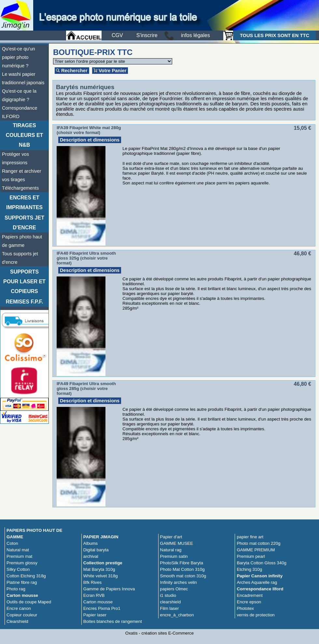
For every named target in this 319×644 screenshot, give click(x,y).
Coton (12, 543)
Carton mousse (22, 595)
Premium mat (19, 556)
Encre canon (19, 608)
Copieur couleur (22, 615)
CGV (117, 35)
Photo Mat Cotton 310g (182, 569)
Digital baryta (96, 550)
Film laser (170, 608)
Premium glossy (22, 563)
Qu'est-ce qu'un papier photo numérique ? (19, 57)
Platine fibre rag (22, 582)
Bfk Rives (92, 582)
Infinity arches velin (179, 582)
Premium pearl (251, 556)
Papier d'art (171, 537)
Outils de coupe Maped (29, 602)
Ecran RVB (94, 595)
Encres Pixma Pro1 (102, 608)
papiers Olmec (174, 589)
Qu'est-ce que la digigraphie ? (19, 95)
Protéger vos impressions (15, 158)
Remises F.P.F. (24, 302)
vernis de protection (256, 615)
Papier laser (95, 615)
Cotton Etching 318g (26, 576)
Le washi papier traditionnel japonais (23, 78)
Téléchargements (20, 188)
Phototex (245, 608)
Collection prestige (103, 563)
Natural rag (171, 550)
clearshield (171, 602)
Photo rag (16, 589)
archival (91, 556)
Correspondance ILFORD (20, 112)
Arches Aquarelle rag (257, 582)
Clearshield (17, 621)
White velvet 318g (101, 576)
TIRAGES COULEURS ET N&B (25, 135)
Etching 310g (249, 569)
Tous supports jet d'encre (20, 258)
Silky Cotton (18, 569)
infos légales (195, 35)
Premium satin (174, 556)
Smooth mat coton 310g (183, 576)
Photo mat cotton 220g (258, 543)
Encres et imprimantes (24, 202)
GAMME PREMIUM (256, 550)
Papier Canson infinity (260, 576)
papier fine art (250, 537)
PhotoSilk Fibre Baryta (182, 563)
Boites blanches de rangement (113, 621)
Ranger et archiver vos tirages (22, 175)
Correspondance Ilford (260, 589)
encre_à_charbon (177, 615)
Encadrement (250, 595)
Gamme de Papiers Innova (109, 589)
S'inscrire (147, 35)
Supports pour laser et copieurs (24, 282)
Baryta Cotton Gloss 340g (262, 563)
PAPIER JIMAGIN (101, 537)
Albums (90, 543)
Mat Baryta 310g (99, 569)
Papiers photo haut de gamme (22, 241)
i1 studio (168, 595)
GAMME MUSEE (177, 543)
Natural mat (18, 550)
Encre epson (249, 602)
